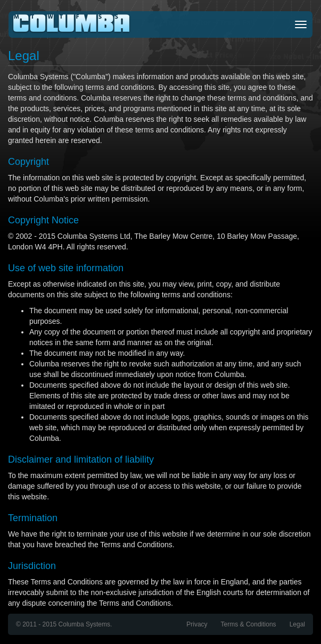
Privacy (197, 624)
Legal (297, 624)
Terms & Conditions (249, 624)
